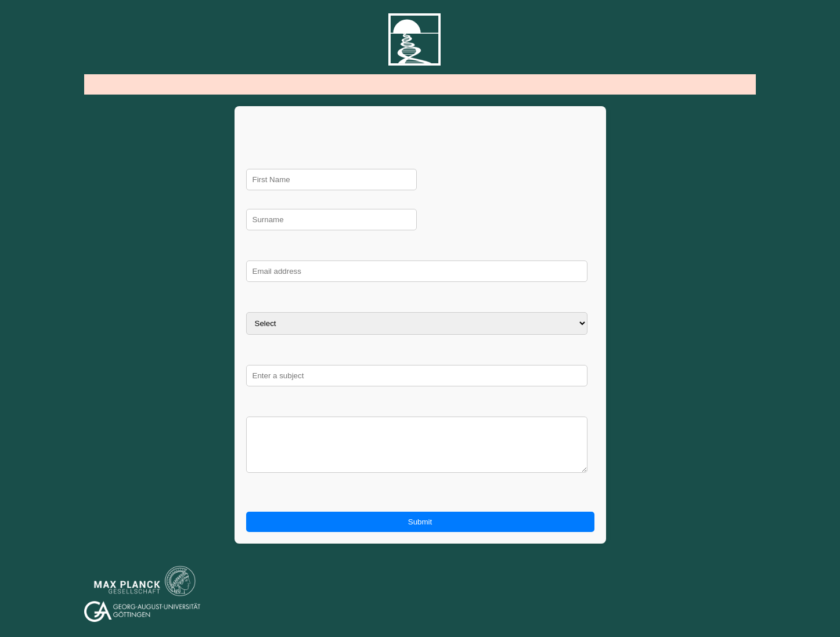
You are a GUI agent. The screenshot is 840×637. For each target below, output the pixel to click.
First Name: (420, 161)
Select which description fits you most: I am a (420, 304)
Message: (420, 409)
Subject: (420, 357)
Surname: (420, 201)
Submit (420, 531)
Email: (420, 253)
